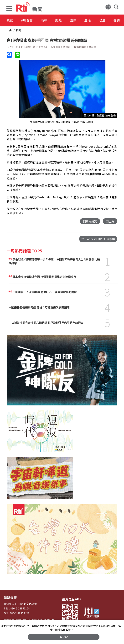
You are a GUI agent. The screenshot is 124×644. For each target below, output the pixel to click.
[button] (9, 9)
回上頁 (110, 221)
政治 (102, 20)
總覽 (10, 20)
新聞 (18, 30)
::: (7, 30)
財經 (58, 20)
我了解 (64, 637)
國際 (73, 20)
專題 (117, 20)
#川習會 (27, 20)
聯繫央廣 (10, 597)
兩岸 (44, 20)
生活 (88, 20)
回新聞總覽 (90, 221)
